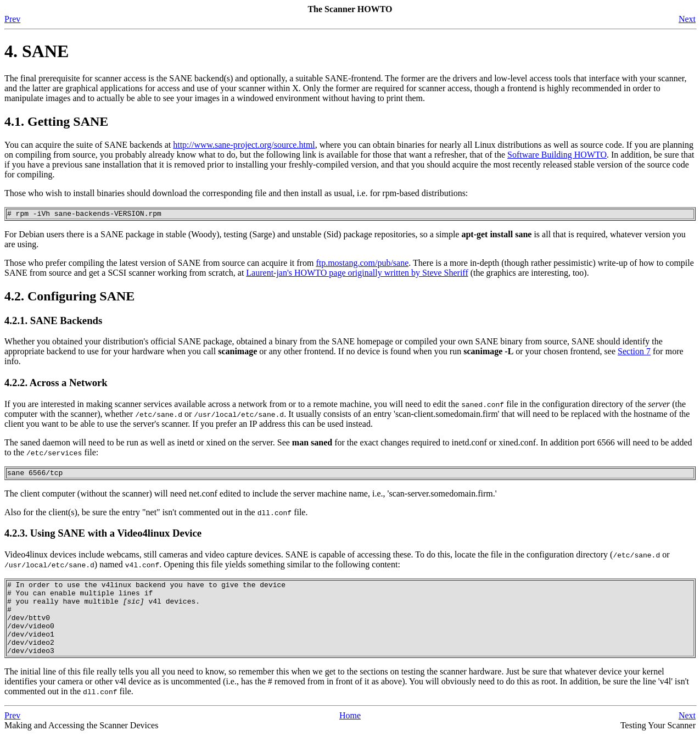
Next (687, 19)
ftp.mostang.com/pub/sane (362, 264)
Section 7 (634, 353)
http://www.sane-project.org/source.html (244, 145)
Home (350, 734)
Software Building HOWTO (557, 155)
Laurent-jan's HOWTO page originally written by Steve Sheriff (357, 274)
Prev (12, 19)
